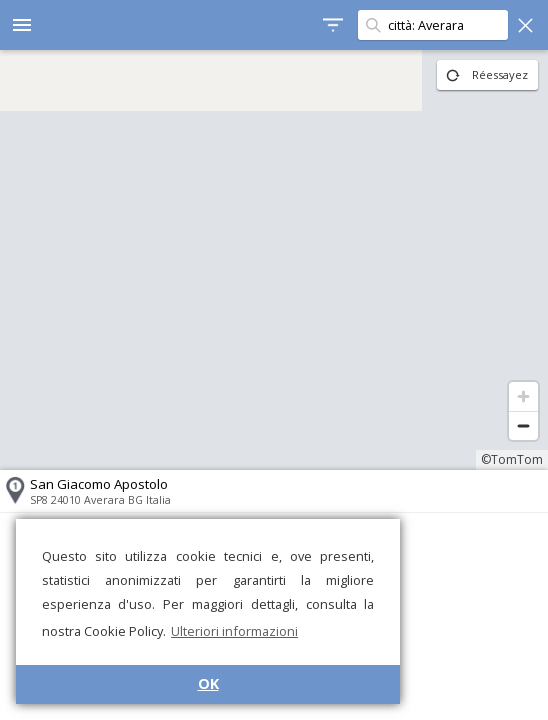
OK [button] (208, 683)
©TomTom (512, 459)
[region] (274, 260)
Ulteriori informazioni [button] (234, 631)
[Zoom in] (523, 396)
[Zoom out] (523, 425)
